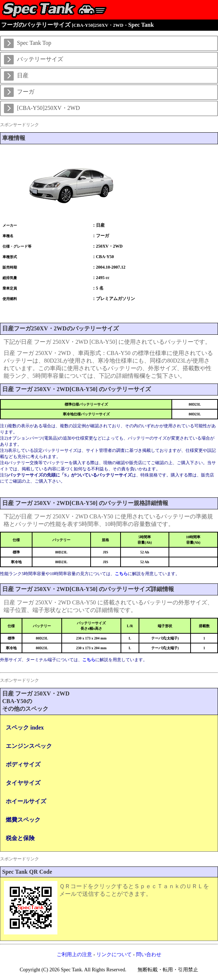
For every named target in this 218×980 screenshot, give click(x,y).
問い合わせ (149, 955)
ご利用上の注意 (74, 955)
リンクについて (114, 955)
